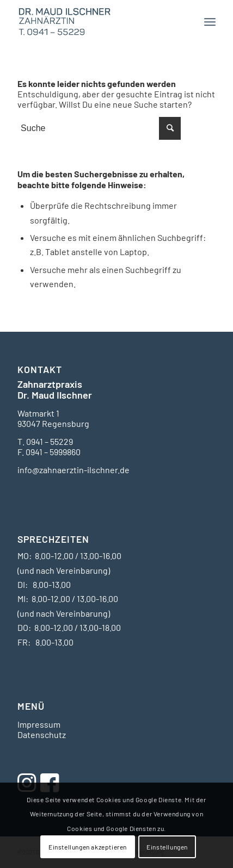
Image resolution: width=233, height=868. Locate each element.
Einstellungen (167, 847)
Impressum (39, 724)
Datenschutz (42, 734)
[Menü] (210, 22)
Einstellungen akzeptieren (88, 847)
